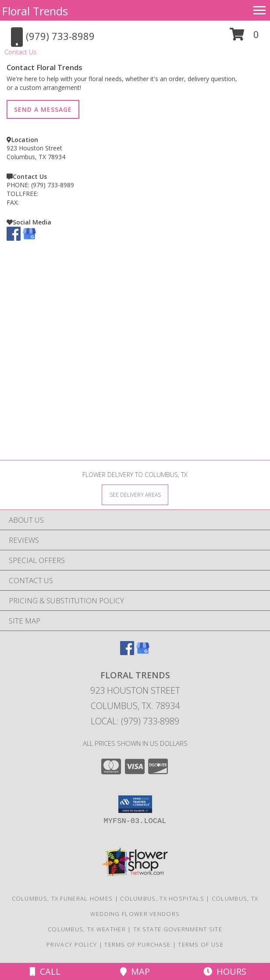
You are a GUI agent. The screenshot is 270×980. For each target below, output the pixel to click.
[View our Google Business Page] (29, 238)
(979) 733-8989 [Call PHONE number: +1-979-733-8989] (53, 185)
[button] (244, 37)
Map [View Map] (135, 971)
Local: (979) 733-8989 (135, 721)
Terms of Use (201, 944)
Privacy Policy (72, 944)
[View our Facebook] (14, 238)
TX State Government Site (178, 929)
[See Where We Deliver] (135, 494)
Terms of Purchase (137, 944)
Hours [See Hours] (225, 971)
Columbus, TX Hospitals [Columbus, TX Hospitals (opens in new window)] (162, 898)
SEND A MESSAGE (43, 109)
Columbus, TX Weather (87, 929)
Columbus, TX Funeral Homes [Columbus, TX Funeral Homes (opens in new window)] (62, 898)
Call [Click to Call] (45, 971)
